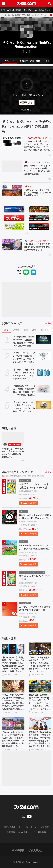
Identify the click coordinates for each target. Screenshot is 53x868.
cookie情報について (26, 832)
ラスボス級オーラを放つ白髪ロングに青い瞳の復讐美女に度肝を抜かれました (37, 247)
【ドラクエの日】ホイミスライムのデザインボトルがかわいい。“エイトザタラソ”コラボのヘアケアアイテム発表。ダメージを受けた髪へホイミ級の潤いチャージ (24, 374)
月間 (34, 330)
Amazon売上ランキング (18, 472)
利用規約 (45, 827)
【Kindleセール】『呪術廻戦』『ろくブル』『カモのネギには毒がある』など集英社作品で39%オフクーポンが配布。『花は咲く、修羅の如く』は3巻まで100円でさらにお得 (13, 665)
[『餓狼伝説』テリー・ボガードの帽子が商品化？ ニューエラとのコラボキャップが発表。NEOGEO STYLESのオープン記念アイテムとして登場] (44, 389)
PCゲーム (33, 10)
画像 (47, 61)
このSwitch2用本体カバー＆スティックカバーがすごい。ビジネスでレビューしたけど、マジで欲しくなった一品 (37, 146)
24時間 (16, 330)
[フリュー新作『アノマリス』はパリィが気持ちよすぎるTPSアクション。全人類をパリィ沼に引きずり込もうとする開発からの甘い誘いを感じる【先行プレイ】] (13, 686)
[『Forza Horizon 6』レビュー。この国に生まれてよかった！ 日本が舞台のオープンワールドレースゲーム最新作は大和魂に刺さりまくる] (13, 724)
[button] (26, 110)
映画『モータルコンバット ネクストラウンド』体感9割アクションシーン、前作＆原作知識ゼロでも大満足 (37, 170)
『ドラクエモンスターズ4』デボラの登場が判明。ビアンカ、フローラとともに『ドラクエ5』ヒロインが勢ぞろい (24, 358)
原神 (30, 187)
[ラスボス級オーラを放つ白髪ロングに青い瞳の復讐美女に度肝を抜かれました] (12, 245)
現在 (6, 330)
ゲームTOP (9, 61)
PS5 (25, 10)
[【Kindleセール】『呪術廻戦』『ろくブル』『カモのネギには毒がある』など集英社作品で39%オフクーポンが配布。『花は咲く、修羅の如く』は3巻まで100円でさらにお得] (13, 649)
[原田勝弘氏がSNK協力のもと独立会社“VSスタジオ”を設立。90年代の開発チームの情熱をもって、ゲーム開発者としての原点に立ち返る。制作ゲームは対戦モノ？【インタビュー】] (40, 724)
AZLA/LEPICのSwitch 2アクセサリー (39, 138)
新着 (3, 10)
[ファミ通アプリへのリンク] (18, 850)
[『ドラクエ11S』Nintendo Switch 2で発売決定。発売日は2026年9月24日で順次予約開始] (44, 339)
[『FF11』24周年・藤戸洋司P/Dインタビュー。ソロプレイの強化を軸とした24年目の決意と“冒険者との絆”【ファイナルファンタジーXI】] (40, 649)
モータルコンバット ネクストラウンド (39, 162)
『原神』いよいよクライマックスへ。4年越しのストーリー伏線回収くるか (37, 193)
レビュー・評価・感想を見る (25, 95)
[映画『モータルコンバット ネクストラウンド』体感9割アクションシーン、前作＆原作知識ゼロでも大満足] (12, 166)
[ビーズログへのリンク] (36, 850)
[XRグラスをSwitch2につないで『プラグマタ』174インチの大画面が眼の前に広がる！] (13, 439)
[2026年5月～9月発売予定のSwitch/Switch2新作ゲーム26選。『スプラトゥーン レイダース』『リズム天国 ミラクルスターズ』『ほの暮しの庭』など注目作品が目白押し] (40, 686)
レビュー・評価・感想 (30, 61)
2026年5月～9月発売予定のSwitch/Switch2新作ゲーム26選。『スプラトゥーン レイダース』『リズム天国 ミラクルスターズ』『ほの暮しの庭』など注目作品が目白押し (40, 702)
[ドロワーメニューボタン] (3, 3)
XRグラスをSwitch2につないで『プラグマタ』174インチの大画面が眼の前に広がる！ (13, 453)
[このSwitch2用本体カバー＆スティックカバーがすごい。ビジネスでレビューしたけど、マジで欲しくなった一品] (12, 142)
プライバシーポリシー (29, 827)
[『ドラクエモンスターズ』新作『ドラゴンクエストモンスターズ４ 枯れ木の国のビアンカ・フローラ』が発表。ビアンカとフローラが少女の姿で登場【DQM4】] (44, 405)
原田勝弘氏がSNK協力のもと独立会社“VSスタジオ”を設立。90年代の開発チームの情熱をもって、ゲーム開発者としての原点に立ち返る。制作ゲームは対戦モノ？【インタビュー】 (40, 739)
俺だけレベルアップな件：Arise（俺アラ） (39, 241)
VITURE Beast (15, 444)
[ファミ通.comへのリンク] (26, 3)
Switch (18, 10)
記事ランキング (12, 323)
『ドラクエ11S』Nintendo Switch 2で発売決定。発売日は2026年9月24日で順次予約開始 (24, 341)
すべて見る (47, 323)
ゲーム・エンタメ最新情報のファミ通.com (18, 15)
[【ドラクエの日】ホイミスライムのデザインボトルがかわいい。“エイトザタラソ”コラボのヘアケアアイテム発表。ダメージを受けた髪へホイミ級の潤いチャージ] (44, 372)
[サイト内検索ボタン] (50, 3)
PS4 (26, 52)
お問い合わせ (10, 827)
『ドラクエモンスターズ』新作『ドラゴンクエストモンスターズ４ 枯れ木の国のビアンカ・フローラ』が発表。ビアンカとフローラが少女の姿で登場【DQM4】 (24, 407)
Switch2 (10, 10)
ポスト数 (45, 330)
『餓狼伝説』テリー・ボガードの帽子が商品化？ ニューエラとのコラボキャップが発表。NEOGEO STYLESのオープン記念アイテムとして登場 (24, 391)
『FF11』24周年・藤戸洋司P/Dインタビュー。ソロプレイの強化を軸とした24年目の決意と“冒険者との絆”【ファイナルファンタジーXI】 (40, 664)
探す (31, 103)
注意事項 (11, 832)
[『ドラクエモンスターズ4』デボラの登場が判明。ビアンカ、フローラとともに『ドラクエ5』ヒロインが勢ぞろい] (44, 356)
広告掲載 (42, 832)
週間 (26, 330)
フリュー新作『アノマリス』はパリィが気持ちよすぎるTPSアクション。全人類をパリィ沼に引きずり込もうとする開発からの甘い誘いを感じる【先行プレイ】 (13, 702)
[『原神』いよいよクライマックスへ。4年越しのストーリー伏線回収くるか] (12, 190)
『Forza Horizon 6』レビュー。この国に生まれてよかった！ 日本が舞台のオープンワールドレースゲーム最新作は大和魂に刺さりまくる (13, 739)
